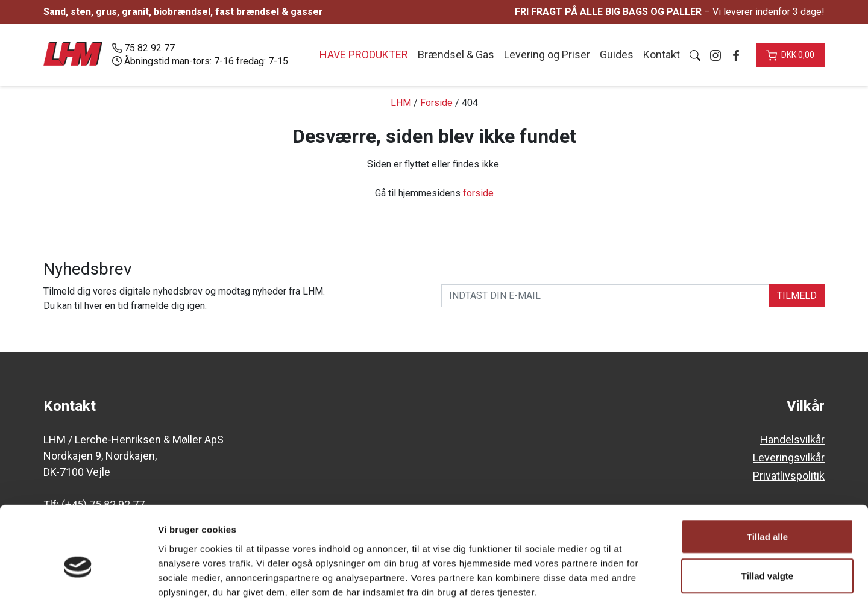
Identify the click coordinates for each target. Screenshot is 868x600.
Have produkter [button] (364, 55)
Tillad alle (767, 472)
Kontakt (662, 55)
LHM (401, 103)
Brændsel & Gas (456, 55)
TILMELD (797, 295)
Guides (617, 55)
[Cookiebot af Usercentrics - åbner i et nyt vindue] (78, 577)
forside (478, 193)
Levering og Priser (547, 55)
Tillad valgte (767, 512)
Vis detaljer (627, 576)
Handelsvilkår (792, 439)
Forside (436, 103)
